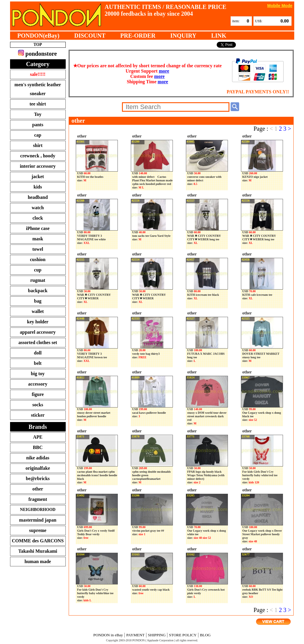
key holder (38, 322)
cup (38, 270)
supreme (38, 530)
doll (38, 353)
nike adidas (38, 458)
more (164, 71)
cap (38, 135)
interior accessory (38, 166)
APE (38, 437)
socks (38, 405)
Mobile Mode (280, 5)
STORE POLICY (183, 635)
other (38, 489)
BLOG (205, 635)
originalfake (38, 468)
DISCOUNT (90, 36)
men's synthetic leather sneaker (38, 89)
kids (38, 187)
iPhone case (38, 228)
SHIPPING (157, 635)
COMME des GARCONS (38, 541)
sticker (38, 415)
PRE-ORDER (138, 36)
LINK (219, 36)
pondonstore (37, 53)
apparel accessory (38, 332)
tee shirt (38, 104)
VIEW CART (273, 622)
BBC (38, 447)
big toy (38, 374)
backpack (38, 291)
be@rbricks (38, 478)
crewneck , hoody (38, 156)
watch (38, 208)
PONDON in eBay (108, 635)
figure (38, 394)
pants (38, 125)
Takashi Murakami (38, 551)
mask (38, 239)
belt (38, 363)
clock (38, 218)
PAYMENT (135, 635)
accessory (38, 384)
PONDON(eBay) (38, 36)
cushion (38, 259)
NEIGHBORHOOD (38, 510)
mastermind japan (38, 520)
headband (38, 197)
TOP (38, 45)
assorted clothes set (38, 342)
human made (38, 561)
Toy (38, 114)
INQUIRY (183, 36)
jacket (38, 176)
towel (38, 249)
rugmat (38, 280)
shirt (38, 145)
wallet (38, 311)
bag (38, 301)
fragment (38, 499)
